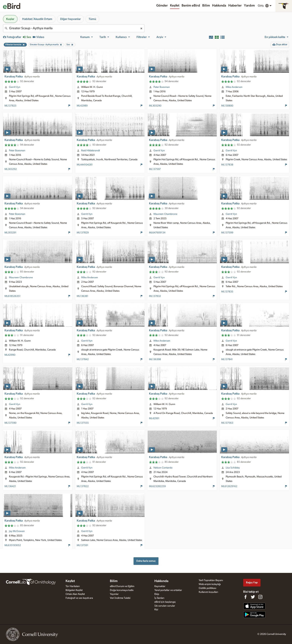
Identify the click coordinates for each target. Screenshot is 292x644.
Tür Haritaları (73, 586)
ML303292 (11, 169)
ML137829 (83, 233)
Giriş (261, 6)
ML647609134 (157, 233)
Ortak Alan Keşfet (75, 594)
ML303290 (155, 106)
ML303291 (10, 233)
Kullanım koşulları (208, 592)
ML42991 (154, 418)
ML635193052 (13, 545)
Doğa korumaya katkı (122, 590)
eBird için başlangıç (165, 602)
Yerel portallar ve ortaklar (168, 590)
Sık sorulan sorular (165, 606)
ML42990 (10, 355)
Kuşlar (10, 19)
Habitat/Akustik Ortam (37, 19)
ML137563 (227, 423)
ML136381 (82, 296)
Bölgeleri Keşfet (74, 590)
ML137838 (227, 165)
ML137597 (155, 169)
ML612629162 (229, 486)
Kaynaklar (160, 586)
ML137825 (10, 106)
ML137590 (10, 423)
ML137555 (83, 423)
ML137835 (227, 292)
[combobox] (74, 28)
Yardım (249, 6)
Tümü (92, 19)
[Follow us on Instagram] (260, 597)
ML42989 (82, 106)
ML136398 (155, 359)
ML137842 (83, 359)
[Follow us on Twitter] (253, 597)
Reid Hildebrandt (91, 151)
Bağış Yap (252, 582)
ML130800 (227, 106)
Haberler (235, 6)
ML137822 (83, 486)
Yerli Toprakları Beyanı (211, 580)
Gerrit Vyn (15, 87)
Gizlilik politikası (207, 588)
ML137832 (155, 296)
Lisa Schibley (233, 468)
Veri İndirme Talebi (120, 598)
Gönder (162, 6)
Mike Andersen (234, 87)
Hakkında (219, 6)
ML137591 (82, 545)
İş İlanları (159, 598)
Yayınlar (114, 594)
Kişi (156, 610)
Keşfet (175, 6)
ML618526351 (12, 296)
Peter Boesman (162, 87)
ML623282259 (157, 486)
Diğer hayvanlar (70, 19)
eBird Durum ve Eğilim (122, 586)
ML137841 (227, 359)
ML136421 (10, 486)
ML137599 (227, 233)
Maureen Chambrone (165, 214)
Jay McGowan (17, 531)
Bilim (206, 6)
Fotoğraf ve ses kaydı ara (79, 598)
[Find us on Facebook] (245, 597)
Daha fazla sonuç (146, 561)
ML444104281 (85, 165)
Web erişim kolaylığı (210, 584)
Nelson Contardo (163, 468)
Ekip (157, 594)
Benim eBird (191, 6)
